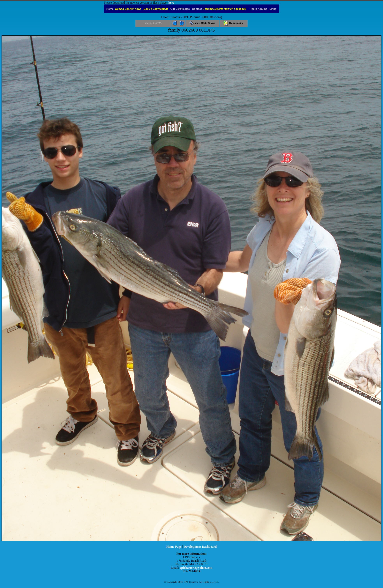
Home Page (174, 547)
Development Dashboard (200, 547)
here (171, 3)
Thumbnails (234, 23)
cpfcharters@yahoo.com (196, 568)
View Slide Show (203, 23)
